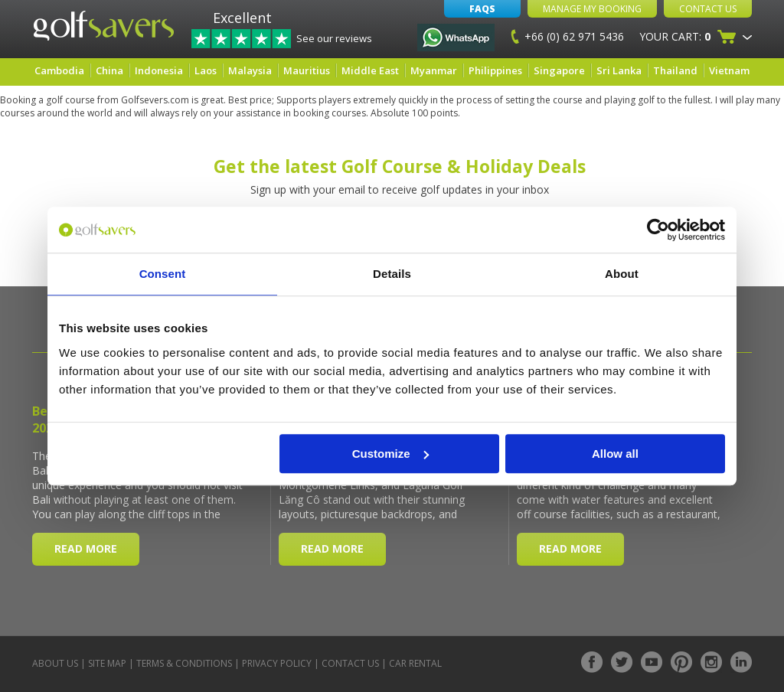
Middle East (370, 70)
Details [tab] (392, 274)
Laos (206, 70)
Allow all (615, 454)
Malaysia (250, 70)
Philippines (495, 70)
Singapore (559, 70)
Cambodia (59, 70)
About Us (55, 663)
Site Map (107, 663)
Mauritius (307, 70)
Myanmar (434, 70)
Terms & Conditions (184, 663)
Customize (390, 454)
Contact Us (708, 9)
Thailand (675, 70)
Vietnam (729, 70)
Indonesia (159, 70)
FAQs (482, 9)
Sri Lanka (619, 70)
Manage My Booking (592, 9)
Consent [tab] (163, 274)
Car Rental (415, 663)
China (109, 70)
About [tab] (622, 274)
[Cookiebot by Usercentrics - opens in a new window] (658, 230)
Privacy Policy (277, 663)
